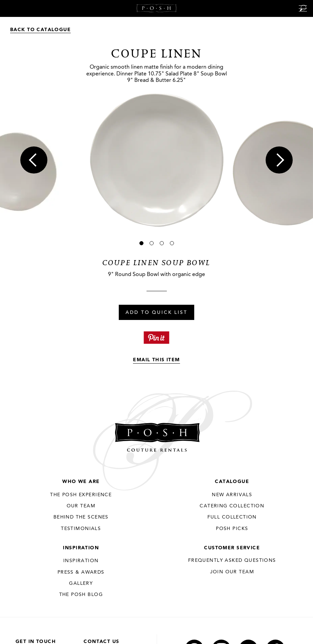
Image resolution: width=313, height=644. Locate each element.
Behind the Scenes (81, 517)
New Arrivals (232, 495)
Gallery (81, 583)
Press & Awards (81, 572)
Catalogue (232, 482)
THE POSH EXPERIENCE (81, 495)
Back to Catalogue (40, 30)
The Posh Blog (81, 595)
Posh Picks (232, 529)
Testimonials (81, 529)
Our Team (81, 506)
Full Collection (232, 517)
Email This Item (156, 360)
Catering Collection (232, 506)
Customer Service (232, 548)
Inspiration (81, 548)
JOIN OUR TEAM (232, 572)
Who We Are (81, 482)
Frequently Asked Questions (232, 560)
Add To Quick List (156, 313)
